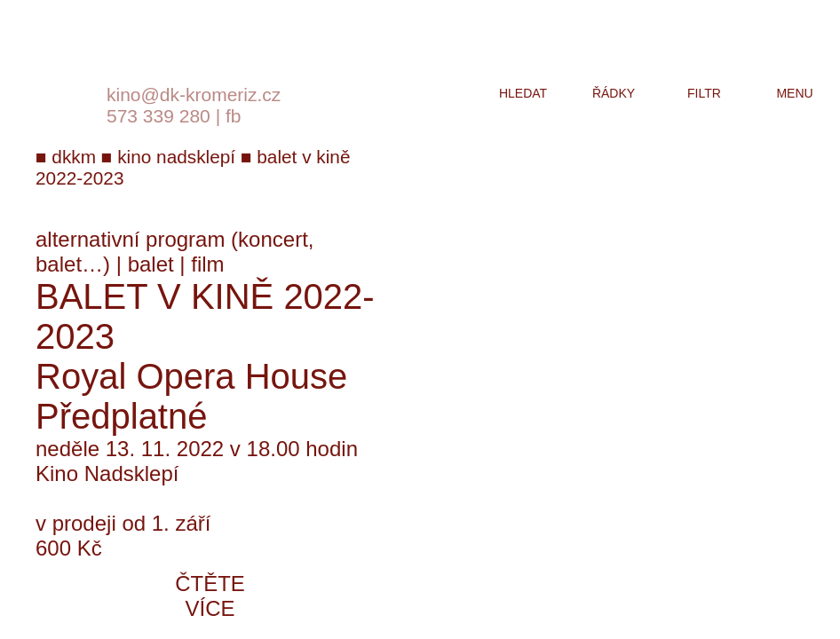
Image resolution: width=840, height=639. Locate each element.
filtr (704, 93)
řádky (614, 93)
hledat (523, 93)
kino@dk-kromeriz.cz (194, 95)
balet (151, 264)
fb (234, 116)
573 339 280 (158, 116)
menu (794, 93)
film (207, 264)
